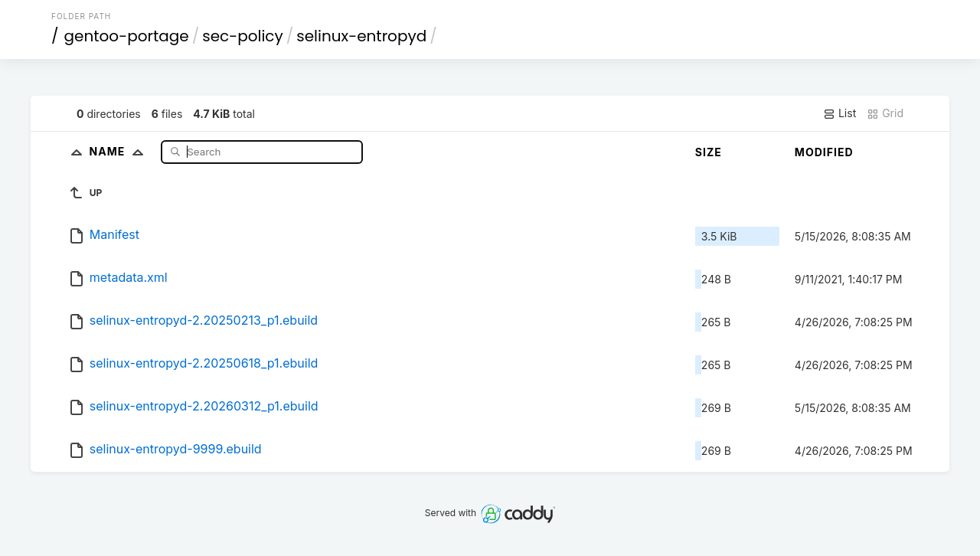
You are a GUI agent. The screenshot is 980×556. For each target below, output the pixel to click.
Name (120, 151)
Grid (885, 113)
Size (709, 152)
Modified (824, 152)
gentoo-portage (127, 36)
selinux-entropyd (361, 36)
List (840, 113)
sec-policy (243, 36)
